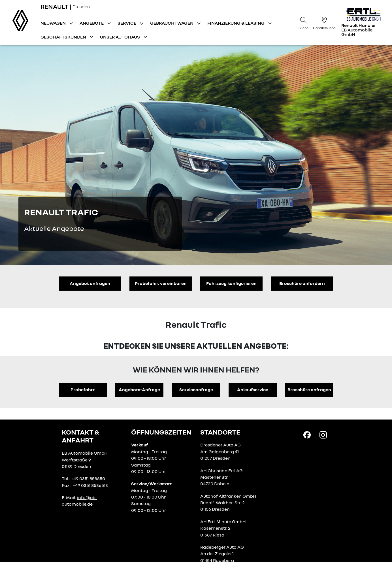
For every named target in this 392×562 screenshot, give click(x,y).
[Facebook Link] (307, 434)
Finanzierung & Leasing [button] (236, 23)
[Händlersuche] (324, 22)
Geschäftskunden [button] (64, 37)
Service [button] (127, 23)
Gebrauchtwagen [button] (172, 23)
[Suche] (303, 22)
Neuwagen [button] (54, 23)
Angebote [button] (92, 23)
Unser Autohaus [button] (120, 37)
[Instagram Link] (323, 434)
